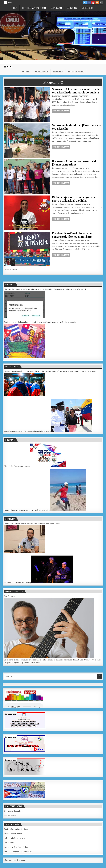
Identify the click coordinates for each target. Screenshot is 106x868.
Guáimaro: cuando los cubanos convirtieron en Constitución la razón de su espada (40, 322)
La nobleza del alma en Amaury (18, 583)
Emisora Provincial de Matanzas (18, 852)
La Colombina (10, 816)
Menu (10, 2)
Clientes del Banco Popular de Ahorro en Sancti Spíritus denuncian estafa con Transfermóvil (45, 289)
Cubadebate (9, 843)
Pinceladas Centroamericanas (17, 466)
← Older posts (11, 269)
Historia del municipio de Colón (34, 8)
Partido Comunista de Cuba (16, 829)
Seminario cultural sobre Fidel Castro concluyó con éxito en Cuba (33, 524)
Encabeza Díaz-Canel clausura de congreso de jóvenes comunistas (72, 235)
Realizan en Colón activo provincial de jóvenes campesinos (75, 163)
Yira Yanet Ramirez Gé (62, 96)
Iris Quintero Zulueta (62, 168)
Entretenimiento (76, 72)
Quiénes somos (57, 8)
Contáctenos (72, 8)
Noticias (26, 72)
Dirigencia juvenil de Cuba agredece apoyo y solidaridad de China (74, 199)
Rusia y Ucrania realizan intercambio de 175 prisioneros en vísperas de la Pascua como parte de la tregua (51, 371)
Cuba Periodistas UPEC (14, 838)
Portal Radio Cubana (13, 834)
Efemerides (58, 72)
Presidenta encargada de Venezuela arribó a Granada (27, 431)
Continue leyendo (62, 111)
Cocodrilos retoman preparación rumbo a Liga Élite (27, 510)
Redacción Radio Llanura (63, 132)
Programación (42, 72)
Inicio (15, 8)
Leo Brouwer (10, 596)
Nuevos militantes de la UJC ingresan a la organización (76, 127)
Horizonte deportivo (13, 811)
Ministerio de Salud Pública (16, 847)
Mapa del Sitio (87, 8)
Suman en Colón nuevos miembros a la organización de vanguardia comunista (75, 91)
